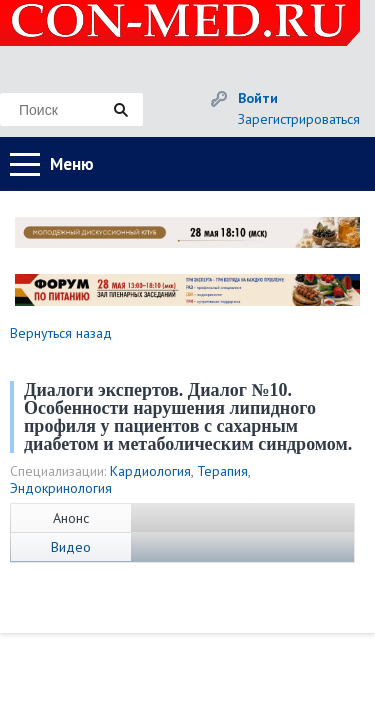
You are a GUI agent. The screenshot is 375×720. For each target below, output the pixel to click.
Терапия (222, 471)
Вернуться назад (61, 333)
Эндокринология (61, 488)
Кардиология (150, 471)
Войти (258, 98)
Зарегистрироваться (299, 119)
